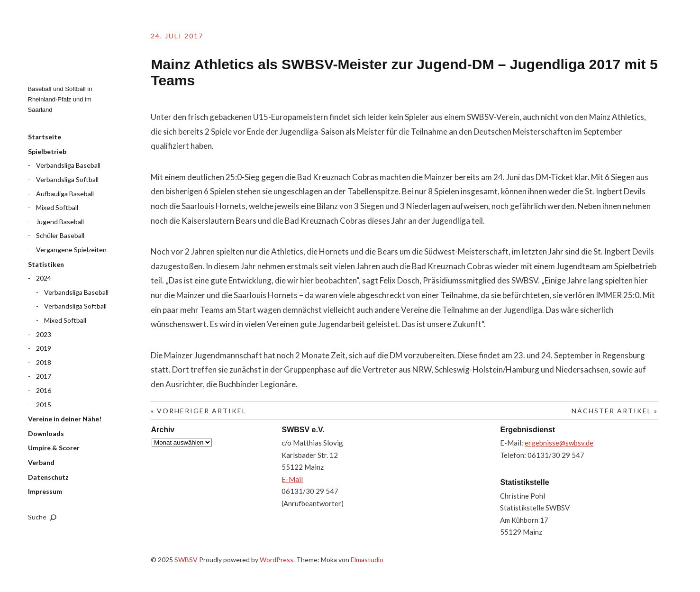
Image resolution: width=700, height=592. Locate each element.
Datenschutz (48, 477)
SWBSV (75, 48)
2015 (44, 405)
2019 (44, 348)
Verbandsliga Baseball (68, 165)
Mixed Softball (57, 207)
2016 (44, 390)
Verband (41, 462)
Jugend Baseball (60, 222)
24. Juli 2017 (177, 36)
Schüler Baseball (60, 235)
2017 (44, 376)
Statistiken (46, 264)
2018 (44, 362)
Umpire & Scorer (54, 448)
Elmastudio (367, 560)
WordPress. (277, 560)
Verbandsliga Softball (67, 179)
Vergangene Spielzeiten (71, 250)
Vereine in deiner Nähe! (65, 419)
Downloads (46, 433)
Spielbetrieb (47, 151)
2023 (44, 334)
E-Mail (292, 479)
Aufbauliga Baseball (65, 194)
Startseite (45, 137)
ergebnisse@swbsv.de (559, 443)
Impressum (45, 491)
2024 (44, 278)
